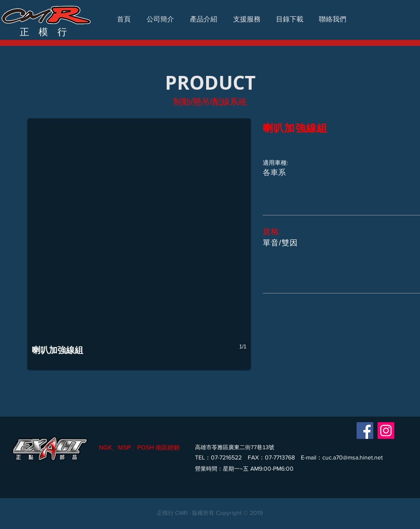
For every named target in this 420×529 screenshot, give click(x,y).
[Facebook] (365, 431)
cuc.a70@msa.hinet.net (352, 457)
